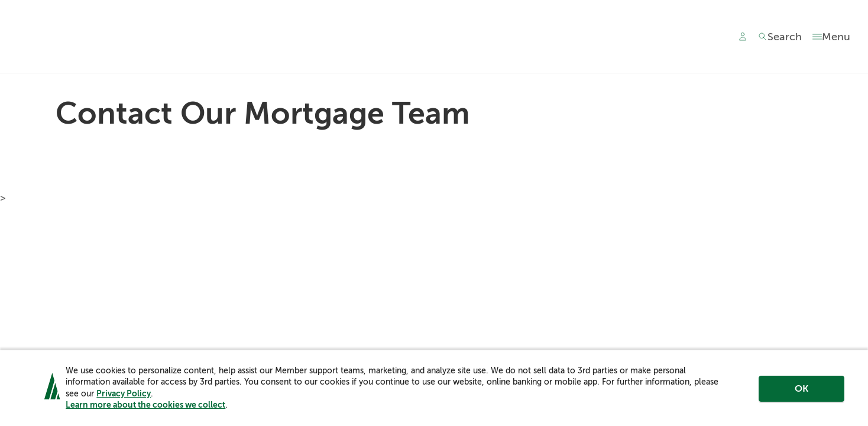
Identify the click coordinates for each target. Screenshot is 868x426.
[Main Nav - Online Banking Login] (743, 37)
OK (801, 389)
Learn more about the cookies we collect (145, 405)
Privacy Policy (124, 393)
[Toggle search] (780, 37)
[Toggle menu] (831, 37)
